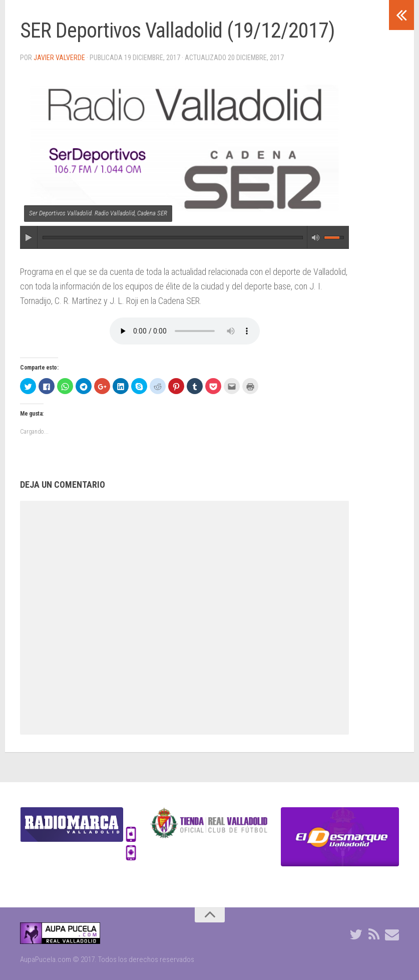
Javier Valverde (59, 58)
